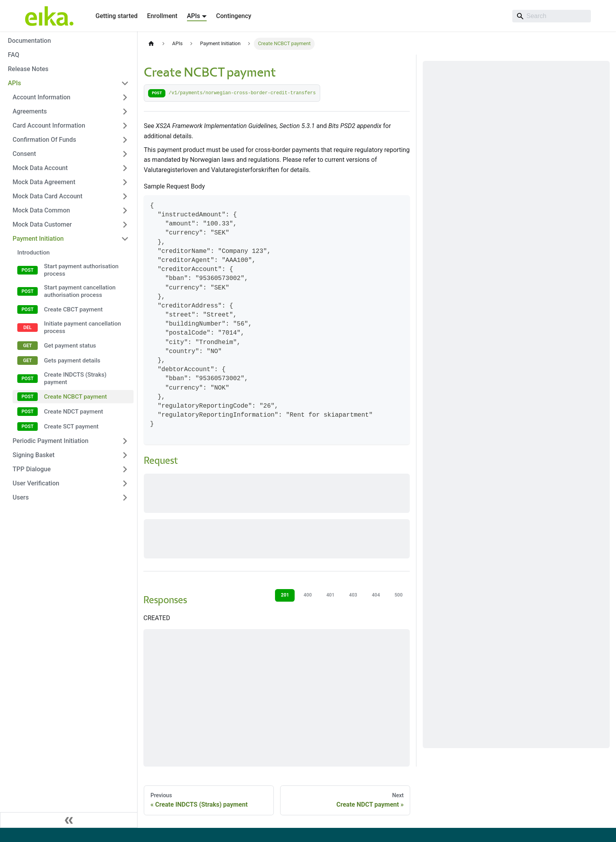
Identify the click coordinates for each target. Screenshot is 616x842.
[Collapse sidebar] (69, 820)
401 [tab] (331, 595)
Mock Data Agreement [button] (44, 182)
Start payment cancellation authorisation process (80, 291)
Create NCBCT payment (75, 397)
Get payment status (70, 346)
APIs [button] (194, 16)
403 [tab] (353, 595)
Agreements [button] (30, 111)
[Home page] (151, 44)
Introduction (34, 253)
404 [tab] (376, 595)
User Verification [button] (36, 483)
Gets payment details (72, 361)
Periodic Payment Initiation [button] (50, 441)
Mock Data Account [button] (40, 168)
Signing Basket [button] (34, 455)
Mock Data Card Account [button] (48, 196)
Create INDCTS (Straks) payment (75, 378)
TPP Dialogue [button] (32, 469)
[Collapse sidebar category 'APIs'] (125, 83)
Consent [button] (24, 154)
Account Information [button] (41, 97)
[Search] (552, 16)
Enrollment (162, 16)
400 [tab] (308, 595)
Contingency (234, 16)
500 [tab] (399, 595)
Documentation (29, 41)
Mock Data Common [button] (41, 210)
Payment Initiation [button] (38, 239)
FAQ (14, 55)
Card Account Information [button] (49, 125)
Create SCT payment (71, 426)
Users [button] (21, 497)
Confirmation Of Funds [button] (44, 140)
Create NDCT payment (73, 412)
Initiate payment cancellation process (82, 327)
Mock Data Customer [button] (42, 224)
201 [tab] (285, 595)
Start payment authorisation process (81, 270)
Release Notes (28, 69)
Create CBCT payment (73, 309)
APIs (15, 83)
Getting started (116, 16)
